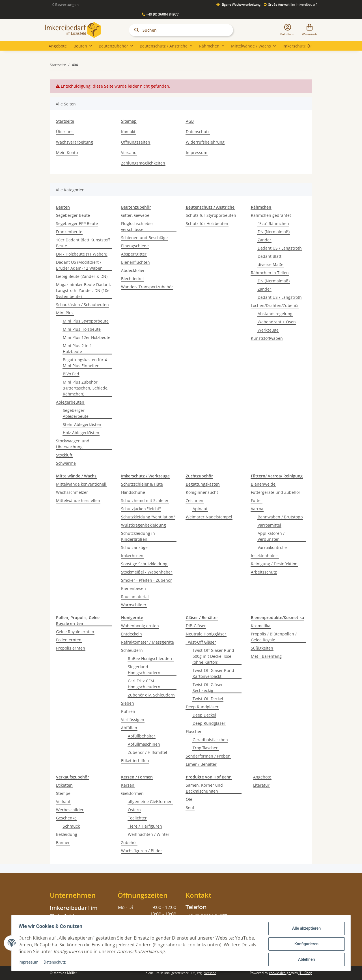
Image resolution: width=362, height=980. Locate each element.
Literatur (261, 785)
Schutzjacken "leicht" (141, 509)
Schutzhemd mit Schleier (145, 500)
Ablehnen (304, 959)
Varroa (257, 509)
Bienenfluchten (135, 262)
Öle (189, 799)
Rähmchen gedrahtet (271, 215)
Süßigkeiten (262, 648)
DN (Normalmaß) (274, 232)
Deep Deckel (204, 715)
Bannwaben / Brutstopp (280, 517)
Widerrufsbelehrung (205, 142)
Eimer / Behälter (201, 764)
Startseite (65, 121)
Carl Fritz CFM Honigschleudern (144, 684)
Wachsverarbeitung (75, 142)
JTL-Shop (305, 973)
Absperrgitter (134, 254)
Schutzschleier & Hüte (142, 484)
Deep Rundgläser (202, 707)
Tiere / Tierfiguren (145, 826)
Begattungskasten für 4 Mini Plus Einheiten (85, 363)
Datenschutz (198, 132)
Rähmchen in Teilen (270, 273)
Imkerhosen (132, 556)
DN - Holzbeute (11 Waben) (82, 254)
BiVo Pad (71, 374)
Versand (129, 152)
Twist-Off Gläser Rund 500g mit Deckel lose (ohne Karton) (213, 656)
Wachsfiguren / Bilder (142, 851)
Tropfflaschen (206, 748)
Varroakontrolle (272, 547)
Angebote (262, 777)
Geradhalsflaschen (210, 740)
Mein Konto (67, 152)
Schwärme (66, 463)
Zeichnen (195, 500)
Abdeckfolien (133, 270)
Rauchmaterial (135, 597)
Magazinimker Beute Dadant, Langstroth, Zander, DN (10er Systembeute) (84, 290)
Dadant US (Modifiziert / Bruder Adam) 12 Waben (79, 265)
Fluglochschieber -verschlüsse (138, 226)
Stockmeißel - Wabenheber (147, 572)
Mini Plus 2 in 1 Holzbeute (77, 349)
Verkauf (63, 801)
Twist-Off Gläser (201, 642)
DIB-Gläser (196, 626)
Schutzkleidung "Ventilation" (148, 517)
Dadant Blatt (270, 256)
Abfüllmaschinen (144, 744)
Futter (257, 500)
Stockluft (64, 455)
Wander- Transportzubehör (147, 287)
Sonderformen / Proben (208, 756)
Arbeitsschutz (264, 572)
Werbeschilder (70, 810)
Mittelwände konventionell (81, 484)
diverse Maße (271, 264)
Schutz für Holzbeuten (207, 223)
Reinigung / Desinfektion (274, 564)
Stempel (64, 793)
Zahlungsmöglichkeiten (143, 163)
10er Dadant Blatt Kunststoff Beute (83, 243)
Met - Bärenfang (266, 656)
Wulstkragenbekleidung (144, 525)
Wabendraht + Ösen (277, 322)
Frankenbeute (69, 232)
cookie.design (280, 973)
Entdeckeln (132, 634)
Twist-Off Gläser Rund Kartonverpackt (213, 673)
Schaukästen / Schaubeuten (82, 305)
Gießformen (132, 793)
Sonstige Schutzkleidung (144, 564)
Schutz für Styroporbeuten (211, 215)
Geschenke (66, 818)
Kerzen (128, 785)
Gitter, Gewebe (135, 215)
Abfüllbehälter (142, 736)
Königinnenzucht (202, 492)
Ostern (134, 810)
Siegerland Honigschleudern (144, 670)
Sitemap (129, 121)
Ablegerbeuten (70, 402)
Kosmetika (261, 626)
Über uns (65, 132)
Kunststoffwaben (267, 338)
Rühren (128, 711)
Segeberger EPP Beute (77, 223)
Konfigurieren (304, 945)
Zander (264, 240)
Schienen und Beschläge (144, 238)
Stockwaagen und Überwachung (73, 444)
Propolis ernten (71, 648)
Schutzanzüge (134, 547)
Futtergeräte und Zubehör (276, 492)
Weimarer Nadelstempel (209, 517)
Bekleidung (67, 834)
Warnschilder (134, 605)
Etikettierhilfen (135, 761)
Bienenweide (263, 484)
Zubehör (129, 842)
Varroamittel (269, 525)
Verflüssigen (133, 720)
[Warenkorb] (309, 30)
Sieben (128, 703)
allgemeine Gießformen (150, 801)
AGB (190, 121)
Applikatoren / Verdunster (271, 536)
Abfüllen (129, 728)
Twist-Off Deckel (208, 699)
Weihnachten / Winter (149, 834)
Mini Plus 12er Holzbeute (87, 337)
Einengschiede (135, 246)
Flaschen (194, 731)
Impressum (197, 152)
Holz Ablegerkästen (81, 433)
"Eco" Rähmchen (273, 223)
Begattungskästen (203, 484)
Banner (63, 842)
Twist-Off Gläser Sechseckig (208, 687)
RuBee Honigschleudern (151, 658)
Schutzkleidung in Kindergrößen (138, 536)
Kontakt (128, 132)
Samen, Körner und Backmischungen (204, 788)
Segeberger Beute (73, 215)
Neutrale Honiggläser (206, 634)
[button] (287, 30)
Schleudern (132, 650)
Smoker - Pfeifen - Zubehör (146, 580)
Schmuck (71, 826)
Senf (190, 807)
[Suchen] (181, 30)
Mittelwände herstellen (78, 500)
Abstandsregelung (275, 314)
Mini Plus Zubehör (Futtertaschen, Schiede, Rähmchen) (86, 388)
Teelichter (137, 818)
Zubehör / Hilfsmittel (147, 752)
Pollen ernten (69, 640)
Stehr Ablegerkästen (82, 424)
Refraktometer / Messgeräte (147, 642)
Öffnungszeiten (136, 142)
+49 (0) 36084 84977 (160, 14)
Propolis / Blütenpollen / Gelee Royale (274, 637)
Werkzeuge (268, 330)
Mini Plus (65, 313)
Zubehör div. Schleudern (151, 695)
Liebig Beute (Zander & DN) (82, 276)
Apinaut (200, 509)
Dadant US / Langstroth (280, 248)
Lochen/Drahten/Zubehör (275, 305)
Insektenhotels (265, 556)
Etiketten (64, 785)
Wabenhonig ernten (140, 626)
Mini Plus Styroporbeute (86, 321)
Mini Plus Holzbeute (82, 329)
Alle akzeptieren (304, 930)
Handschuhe (133, 492)
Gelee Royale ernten (75, 632)
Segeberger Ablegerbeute (76, 413)
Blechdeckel (132, 279)
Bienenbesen (133, 588)
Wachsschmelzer (72, 492)
